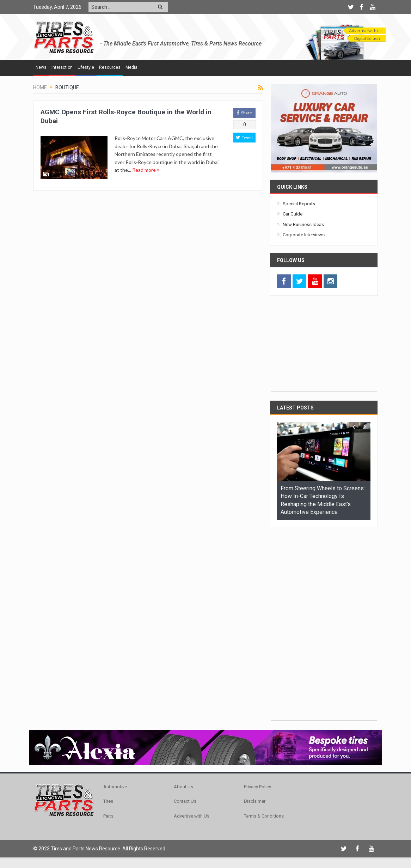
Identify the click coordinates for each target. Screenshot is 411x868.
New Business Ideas (303, 224)
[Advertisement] (324, 347)
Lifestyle (86, 67)
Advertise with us (365, 31)
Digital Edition (367, 38)
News (41, 67)
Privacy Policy (257, 787)
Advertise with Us (192, 816)
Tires (108, 801)
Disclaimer (255, 801)
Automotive (115, 787)
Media (131, 67)
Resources (110, 67)
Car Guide (293, 214)
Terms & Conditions (264, 816)
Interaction (62, 67)
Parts (108, 816)
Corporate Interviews (304, 235)
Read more (146, 170)
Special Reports (299, 204)
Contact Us (185, 801)
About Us (183, 787)
